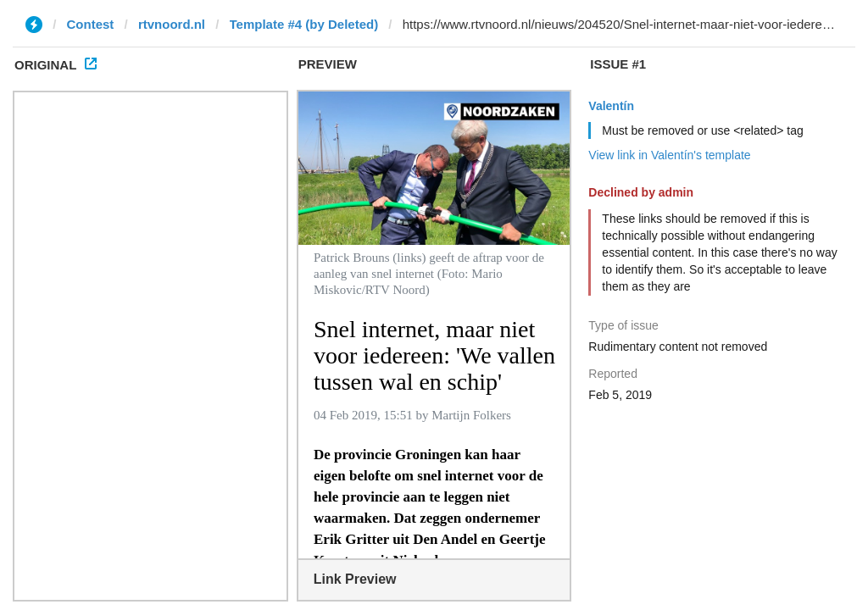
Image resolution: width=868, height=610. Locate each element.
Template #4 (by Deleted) (304, 24)
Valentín (611, 106)
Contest (91, 24)
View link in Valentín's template (669, 155)
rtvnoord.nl (172, 24)
